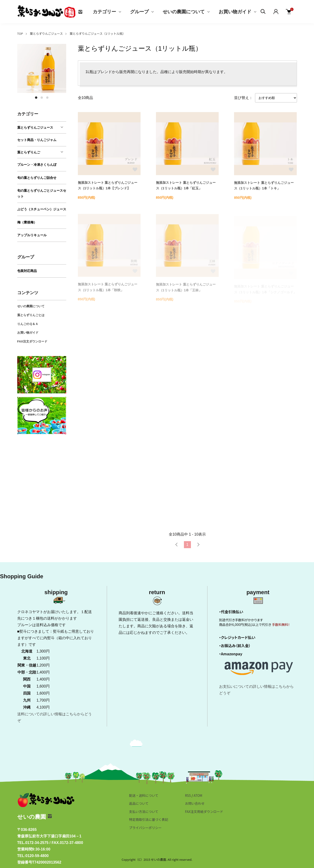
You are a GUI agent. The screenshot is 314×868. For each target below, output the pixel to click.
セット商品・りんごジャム (37, 140)
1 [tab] (36, 98)
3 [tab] (47, 98)
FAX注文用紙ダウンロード (204, 812)
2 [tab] (42, 98)
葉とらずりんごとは (31, 315)
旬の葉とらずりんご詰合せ (37, 178)
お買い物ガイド (235, 12)
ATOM (198, 795)
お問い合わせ (195, 803)
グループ (139, 12)
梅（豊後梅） (27, 222)
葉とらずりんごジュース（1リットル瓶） (98, 34)
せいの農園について (184, 12)
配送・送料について (144, 795)
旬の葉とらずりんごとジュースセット (42, 193)
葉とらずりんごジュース (46, 34)
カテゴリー (104, 12)
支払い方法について (144, 812)
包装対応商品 (27, 271)
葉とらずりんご (29, 152)
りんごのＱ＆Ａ (28, 324)
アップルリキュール (32, 235)
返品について (139, 803)
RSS (188, 795)
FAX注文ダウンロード (32, 341)
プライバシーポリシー (145, 828)
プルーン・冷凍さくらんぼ (37, 165)
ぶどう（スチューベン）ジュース (42, 209)
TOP (20, 34)
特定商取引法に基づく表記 (149, 819)
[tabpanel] (42, 68)
